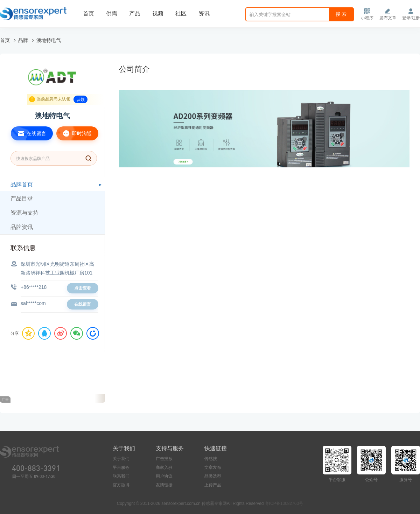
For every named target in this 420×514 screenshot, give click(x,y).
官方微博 (121, 485)
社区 (181, 13)
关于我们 (121, 459)
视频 (158, 13)
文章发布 (213, 467)
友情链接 (164, 485)
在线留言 (29, 133)
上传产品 (213, 485)
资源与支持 (24, 213)
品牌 (23, 40)
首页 (89, 13)
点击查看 (83, 288)
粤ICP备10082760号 (284, 503)
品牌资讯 (22, 227)
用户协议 (164, 476)
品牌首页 (22, 184)
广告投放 (164, 459)
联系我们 (121, 476)
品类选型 (213, 476)
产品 (135, 13)
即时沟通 (74, 133)
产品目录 (22, 198)
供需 (112, 13)
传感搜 (211, 459)
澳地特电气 (49, 40)
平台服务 (121, 467)
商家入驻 (164, 467)
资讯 (204, 13)
